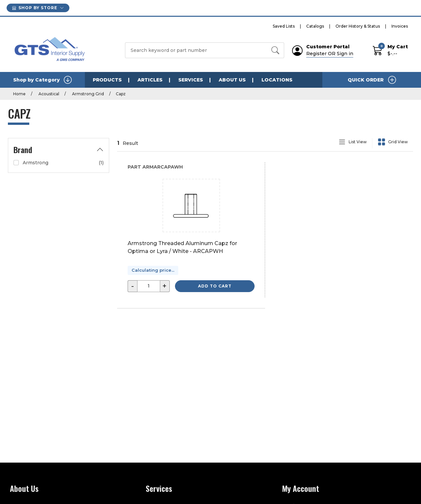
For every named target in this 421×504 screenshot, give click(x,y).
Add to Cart (215, 286)
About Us (232, 80)
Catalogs (315, 26)
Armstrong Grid (87, 94)
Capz (121, 94)
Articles (150, 80)
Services (191, 80)
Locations (277, 80)
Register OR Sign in (330, 54)
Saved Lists (284, 26)
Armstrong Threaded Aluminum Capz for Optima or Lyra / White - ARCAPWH (182, 247)
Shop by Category (42, 80)
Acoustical (48, 94)
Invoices (400, 26)
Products (107, 80)
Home (19, 94)
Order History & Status (358, 26)
